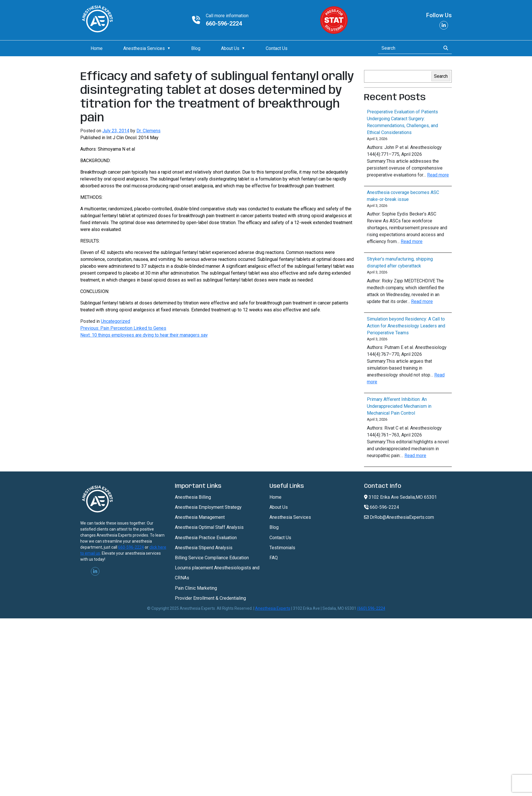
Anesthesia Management (200, 517)
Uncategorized (116, 321)
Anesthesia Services (144, 48)
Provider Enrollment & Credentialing (210, 598)
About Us (230, 48)
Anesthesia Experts (273, 608)
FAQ (274, 558)
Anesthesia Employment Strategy (208, 507)
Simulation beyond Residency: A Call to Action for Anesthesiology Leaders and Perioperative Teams (406, 326)
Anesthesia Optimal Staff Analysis (209, 527)
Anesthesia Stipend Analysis (204, 548)
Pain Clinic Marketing (196, 588)
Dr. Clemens (148, 131)
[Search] (408, 48)
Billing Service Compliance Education (212, 558)
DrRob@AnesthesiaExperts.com (399, 517)
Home (97, 48)
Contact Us (277, 48)
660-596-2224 (224, 24)
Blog (196, 48)
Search (441, 76)
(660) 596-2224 (371, 608)
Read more (438, 175)
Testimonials (282, 548)
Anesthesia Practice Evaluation (206, 538)
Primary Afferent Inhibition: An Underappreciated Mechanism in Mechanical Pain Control (399, 406)
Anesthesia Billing (193, 497)
